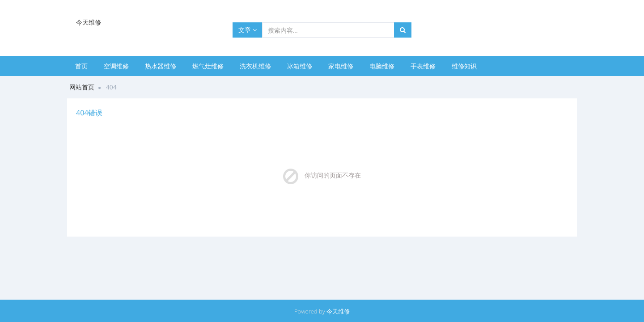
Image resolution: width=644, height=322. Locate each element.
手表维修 (423, 66)
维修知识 (464, 66)
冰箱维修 (300, 66)
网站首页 (82, 87)
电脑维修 (382, 66)
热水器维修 (161, 66)
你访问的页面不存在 (333, 175)
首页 (81, 66)
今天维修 (338, 311)
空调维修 (116, 66)
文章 (248, 30)
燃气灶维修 (208, 66)
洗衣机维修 (255, 66)
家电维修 (341, 66)
